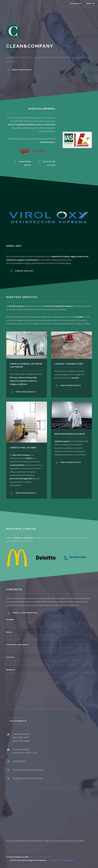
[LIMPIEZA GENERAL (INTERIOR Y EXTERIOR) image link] (27, 345)
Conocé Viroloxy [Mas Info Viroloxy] (24, 271)
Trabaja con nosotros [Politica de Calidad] (25, 613)
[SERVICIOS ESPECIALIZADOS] (71, 435)
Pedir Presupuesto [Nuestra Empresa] (22, 70)
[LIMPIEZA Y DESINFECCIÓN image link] (71, 345)
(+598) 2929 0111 (20, 761)
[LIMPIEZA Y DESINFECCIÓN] (71, 365)
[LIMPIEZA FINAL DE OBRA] (27, 449)
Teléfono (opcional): (18, 645)
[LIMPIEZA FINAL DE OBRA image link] (27, 422)
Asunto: (11, 657)
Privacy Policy (55, 841)
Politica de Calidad (49, 163)
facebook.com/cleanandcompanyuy (28, 770)
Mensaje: (11, 670)
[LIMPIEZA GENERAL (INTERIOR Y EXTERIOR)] (27, 366)
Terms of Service (72, 841)
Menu (89, 4)
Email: (9, 632)
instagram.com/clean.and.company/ (28, 778)
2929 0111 (76, 4)
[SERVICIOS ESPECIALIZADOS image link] (71, 415)
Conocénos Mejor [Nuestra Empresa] (25, 163)
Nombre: (11, 620)
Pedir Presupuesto (26, 392)
